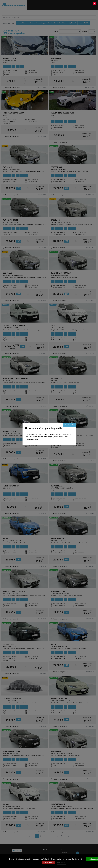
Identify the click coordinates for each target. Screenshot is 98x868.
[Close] (95, 3)
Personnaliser (61, 863)
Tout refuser (49, 862)
